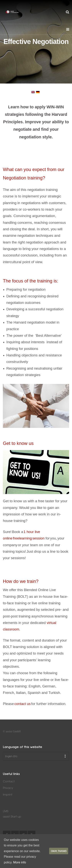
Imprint (8, 794)
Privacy (8, 788)
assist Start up (12, 816)
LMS (6, 811)
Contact (9, 781)
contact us (23, 704)
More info (20, 862)
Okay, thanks (59, 851)
